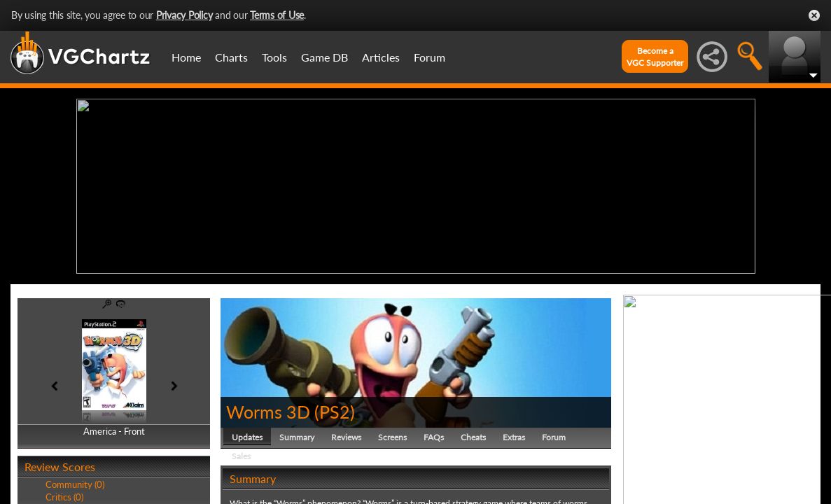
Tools (274, 57)
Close (814, 15)
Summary (297, 437)
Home (186, 57)
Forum (430, 57)
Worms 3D (268, 412)
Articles (381, 57)
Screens (392, 437)
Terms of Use (277, 15)
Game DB (324, 57)
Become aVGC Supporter (655, 57)
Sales (241, 456)
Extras (514, 437)
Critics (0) (64, 497)
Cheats (473, 437)
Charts (231, 57)
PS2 (335, 412)
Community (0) (75, 484)
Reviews (346, 437)
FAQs (434, 437)
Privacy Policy (184, 15)
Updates (247, 437)
